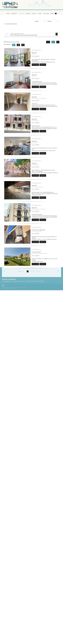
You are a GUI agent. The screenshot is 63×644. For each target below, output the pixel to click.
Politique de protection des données (14, 288)
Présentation (14, 14)
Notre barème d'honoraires (7, 288)
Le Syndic (34, 14)
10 (40, 271)
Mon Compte (46, 14)
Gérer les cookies (23, 288)
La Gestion (28, 14)
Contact (40, 14)
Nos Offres (21, 14)
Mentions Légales (5, 288)
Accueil (8, 14)
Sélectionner (43, 65)
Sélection (54, 14)
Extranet (14, 288)
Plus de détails (35, 65)
